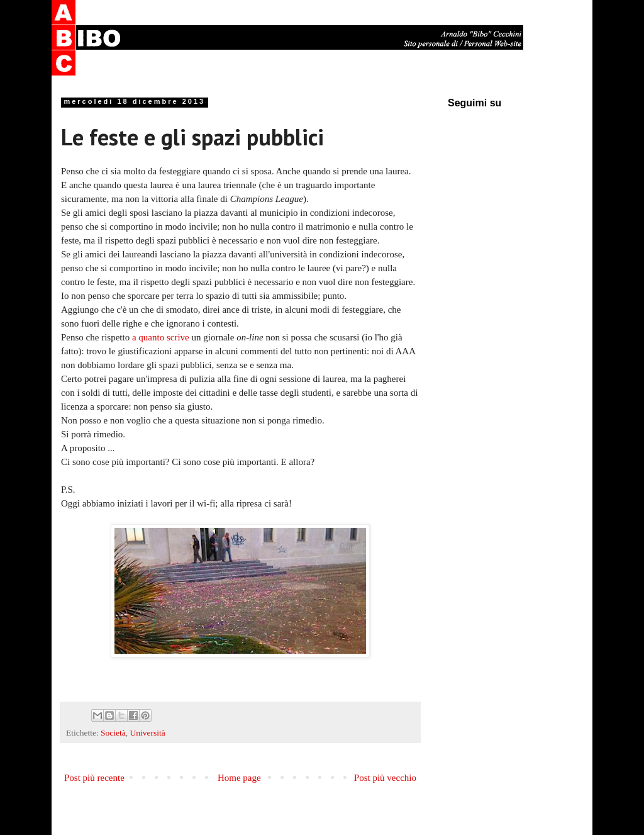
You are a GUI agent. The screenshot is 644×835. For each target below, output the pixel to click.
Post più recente (94, 778)
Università (148, 733)
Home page (239, 778)
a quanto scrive (161, 337)
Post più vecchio (385, 778)
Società (113, 733)
